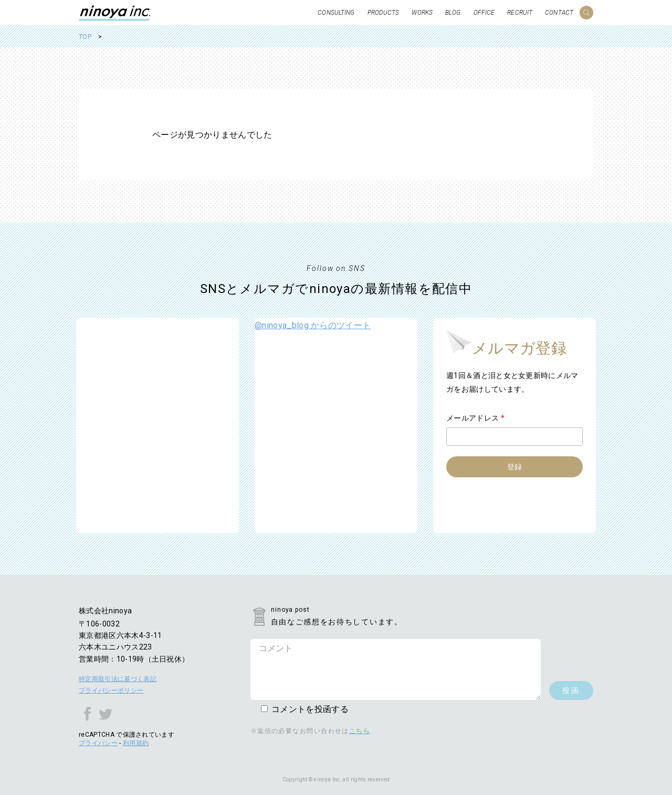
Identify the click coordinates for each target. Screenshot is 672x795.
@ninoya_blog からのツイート (313, 325)
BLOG (453, 13)
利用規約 (136, 743)
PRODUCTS (384, 13)
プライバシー (98, 743)
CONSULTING (336, 13)
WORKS (422, 13)
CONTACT (559, 13)
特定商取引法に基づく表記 (118, 679)
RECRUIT (520, 13)
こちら (360, 731)
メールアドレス (475, 418)
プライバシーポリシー (111, 691)
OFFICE (484, 13)
